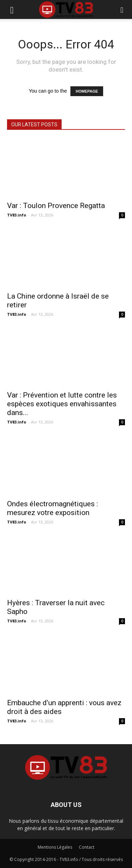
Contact (87, 847)
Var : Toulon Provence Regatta (56, 206)
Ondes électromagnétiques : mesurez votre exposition (52, 508)
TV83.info (17, 215)
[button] (122, 9)
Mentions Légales (55, 847)
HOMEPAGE (87, 91)
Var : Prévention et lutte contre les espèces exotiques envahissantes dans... (62, 404)
